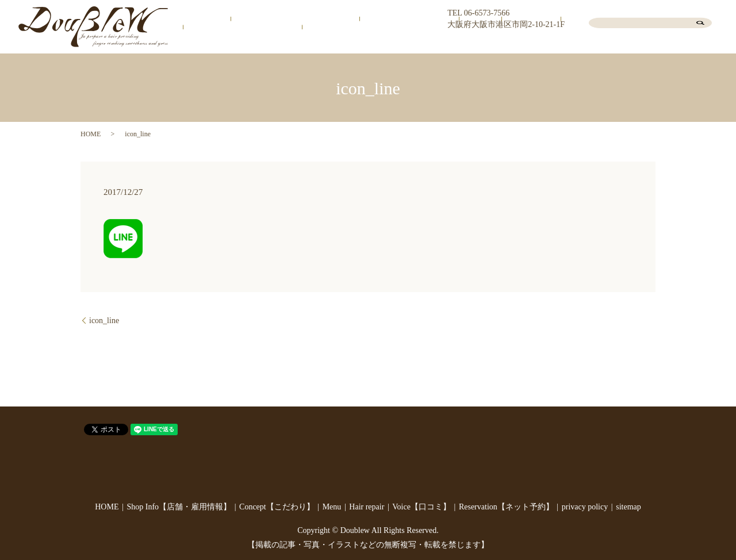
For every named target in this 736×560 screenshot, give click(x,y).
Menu (464, 42)
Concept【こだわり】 (410, 42)
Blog (702, 42)
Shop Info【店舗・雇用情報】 (312, 42)
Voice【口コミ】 (554, 42)
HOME (239, 42)
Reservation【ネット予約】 (639, 42)
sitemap (628, 507)
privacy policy (585, 507)
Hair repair (499, 42)
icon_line (104, 321)
